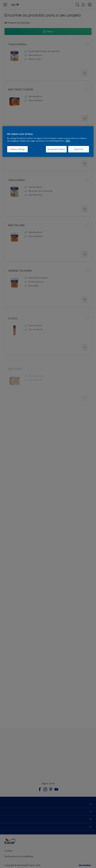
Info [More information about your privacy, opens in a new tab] (68, 141)
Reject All (79, 149)
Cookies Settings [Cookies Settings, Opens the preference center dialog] (17, 149)
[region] (48, 142)
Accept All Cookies (56, 149)
